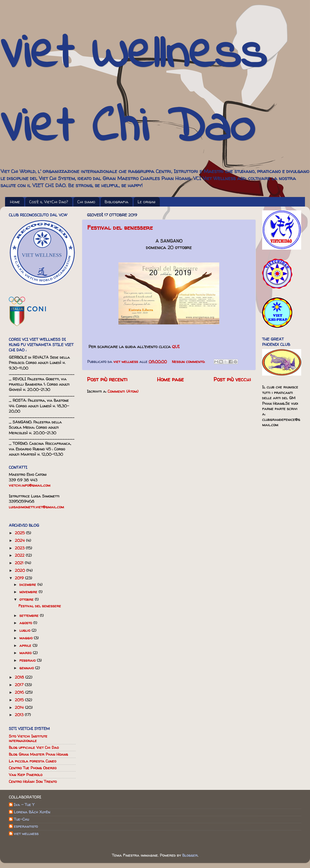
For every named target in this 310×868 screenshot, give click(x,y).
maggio (27, 638)
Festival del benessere (120, 228)
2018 (20, 677)
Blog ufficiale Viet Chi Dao (34, 747)
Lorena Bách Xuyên (32, 812)
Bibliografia (116, 202)
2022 (20, 555)
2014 (20, 707)
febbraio (28, 660)
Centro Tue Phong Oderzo (33, 768)
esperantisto (26, 827)
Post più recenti (107, 379)
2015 (20, 700)
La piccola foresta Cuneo (33, 761)
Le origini (147, 202)
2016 (20, 692)
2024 (20, 540)
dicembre (28, 585)
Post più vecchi (232, 379)
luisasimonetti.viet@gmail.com (36, 507)
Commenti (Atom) (123, 391)
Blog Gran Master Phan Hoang (38, 754)
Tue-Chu (21, 820)
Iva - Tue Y (24, 805)
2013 (20, 715)
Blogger (190, 855)
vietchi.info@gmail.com (30, 485)
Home (15, 202)
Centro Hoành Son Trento (33, 781)
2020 (21, 570)
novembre (29, 592)
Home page (170, 379)
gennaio (27, 668)
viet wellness (26, 834)
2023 (20, 548)
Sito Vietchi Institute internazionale (28, 738)
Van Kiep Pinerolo (26, 775)
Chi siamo (86, 202)
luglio (25, 630)
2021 (20, 563)
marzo (26, 653)
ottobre (27, 599)
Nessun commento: (189, 362)
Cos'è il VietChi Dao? (49, 202)
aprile (26, 645)
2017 (20, 685)
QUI (176, 346)
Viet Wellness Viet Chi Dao (133, 92)
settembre (30, 615)
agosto (26, 623)
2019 (20, 578)
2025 (20, 533)
